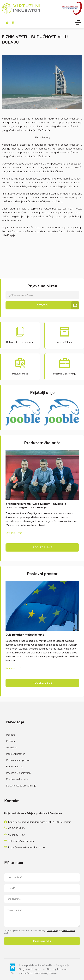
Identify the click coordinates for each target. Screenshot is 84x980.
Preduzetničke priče (17, 779)
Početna (11, 735)
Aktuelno (11, 748)
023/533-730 (16, 828)
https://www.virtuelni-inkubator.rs (27, 847)
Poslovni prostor (15, 754)
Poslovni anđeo (15, 767)
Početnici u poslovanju (19, 773)
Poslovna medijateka (18, 760)
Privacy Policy (53, 931)
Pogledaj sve (42, 547)
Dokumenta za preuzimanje (21, 786)
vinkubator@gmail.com (21, 841)
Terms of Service (69, 931)
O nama (10, 741)
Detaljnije (10, 533)
